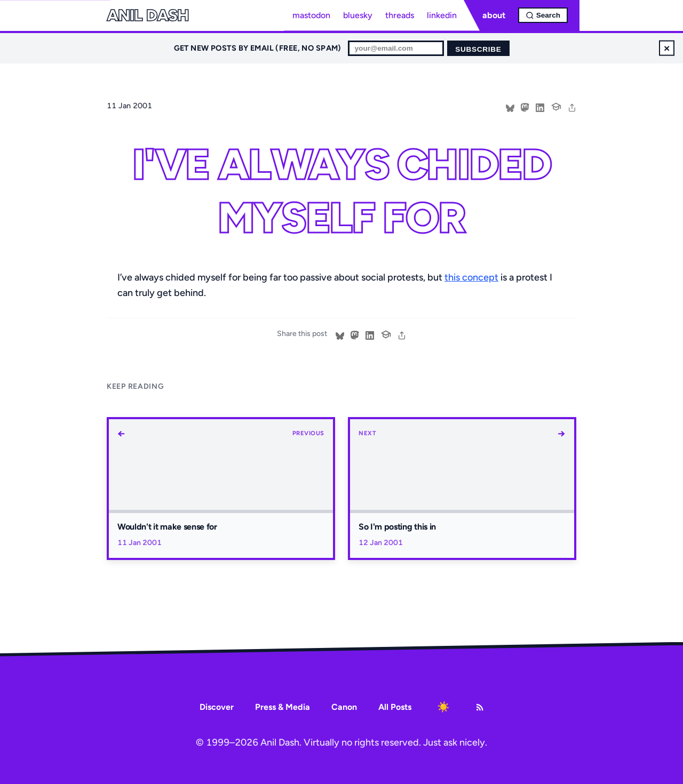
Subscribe (478, 49)
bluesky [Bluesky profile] (358, 15)
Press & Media (283, 707)
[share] (572, 107)
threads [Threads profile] (400, 15)
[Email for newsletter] (396, 48)
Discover (217, 707)
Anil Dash (148, 15)
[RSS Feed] (480, 707)
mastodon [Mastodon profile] (311, 15)
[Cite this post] (556, 106)
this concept (471, 277)
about (494, 15)
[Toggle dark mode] (443, 707)
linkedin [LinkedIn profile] (442, 15)
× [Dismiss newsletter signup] (667, 48)
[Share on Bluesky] (510, 107)
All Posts (395, 707)
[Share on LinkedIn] (540, 107)
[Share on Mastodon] (525, 107)
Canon (344, 707)
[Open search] (543, 15)
